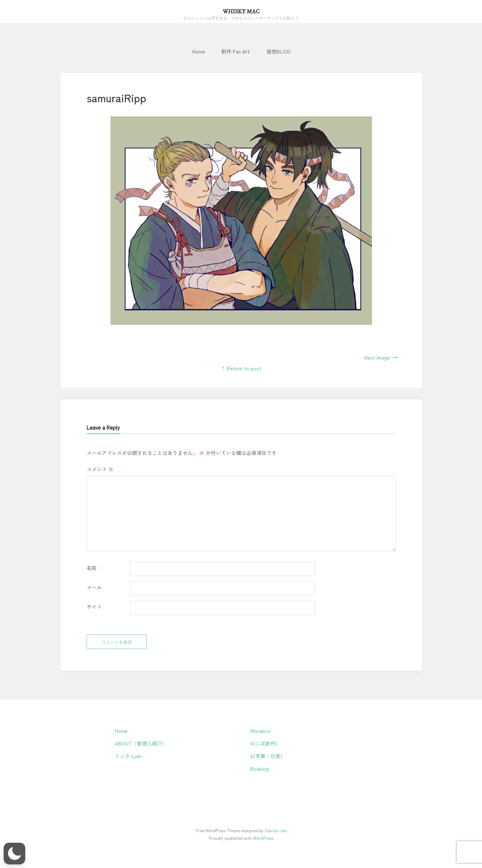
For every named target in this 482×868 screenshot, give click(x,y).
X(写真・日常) (266, 756)
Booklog (259, 769)
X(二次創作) (264, 743)
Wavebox (260, 731)
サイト (94, 607)
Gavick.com (276, 830)
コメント (100, 469)
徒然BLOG (278, 51)
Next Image (381, 357)
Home (198, 51)
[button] (14, 854)
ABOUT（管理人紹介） (141, 743)
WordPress (263, 838)
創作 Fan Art (236, 51)
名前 (92, 568)
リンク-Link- (129, 756)
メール (94, 587)
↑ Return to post (241, 368)
